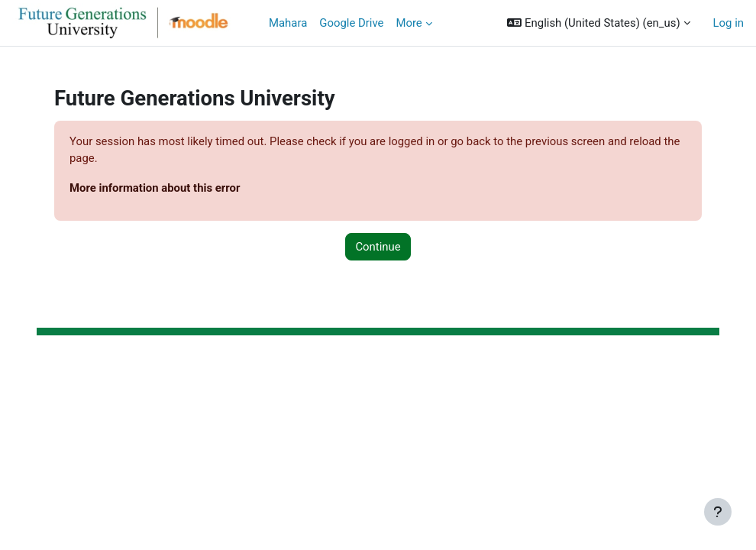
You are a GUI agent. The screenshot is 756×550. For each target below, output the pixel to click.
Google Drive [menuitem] (351, 23)
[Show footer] (718, 512)
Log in (729, 23)
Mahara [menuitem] (288, 23)
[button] (598, 23)
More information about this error (155, 188)
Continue (378, 247)
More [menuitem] (409, 23)
